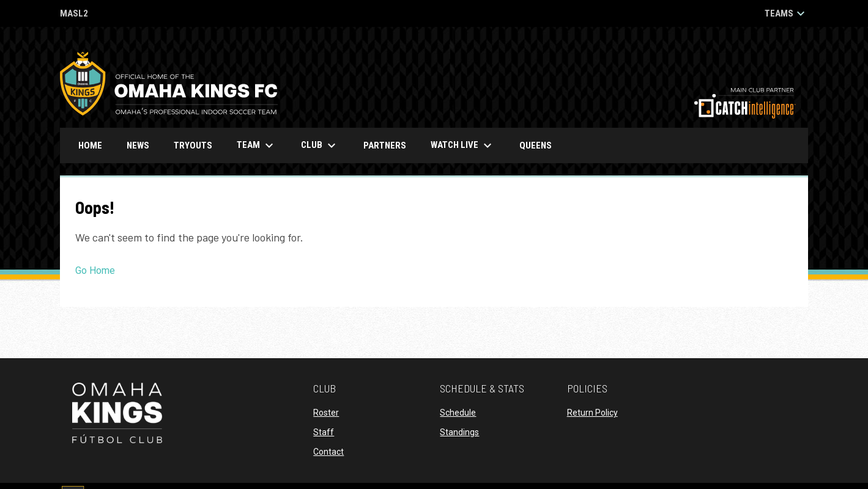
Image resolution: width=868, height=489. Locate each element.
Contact (328, 452)
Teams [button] (786, 13)
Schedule (458, 413)
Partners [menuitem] (385, 145)
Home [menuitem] (90, 145)
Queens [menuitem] (540, 145)
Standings (459, 432)
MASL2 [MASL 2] (74, 14)
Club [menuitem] (320, 145)
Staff (324, 432)
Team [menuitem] (257, 145)
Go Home (95, 270)
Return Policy (592, 413)
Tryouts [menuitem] (193, 145)
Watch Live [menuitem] (467, 145)
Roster (326, 413)
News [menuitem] (138, 145)
